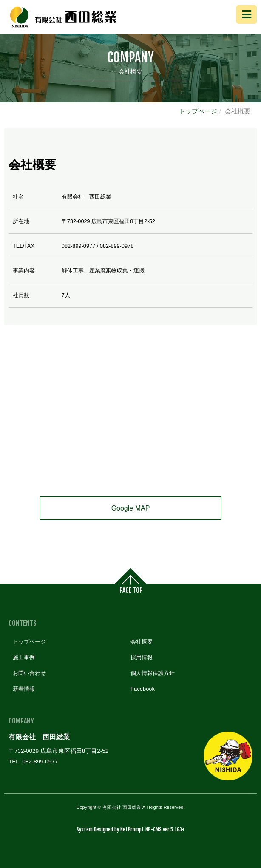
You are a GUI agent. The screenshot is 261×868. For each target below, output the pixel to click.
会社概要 (142, 642)
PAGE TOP (131, 591)
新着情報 (24, 689)
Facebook (143, 689)
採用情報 (142, 657)
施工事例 (24, 657)
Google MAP (131, 508)
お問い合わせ (29, 673)
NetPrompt (132, 830)
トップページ (198, 111)
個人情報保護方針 (153, 673)
